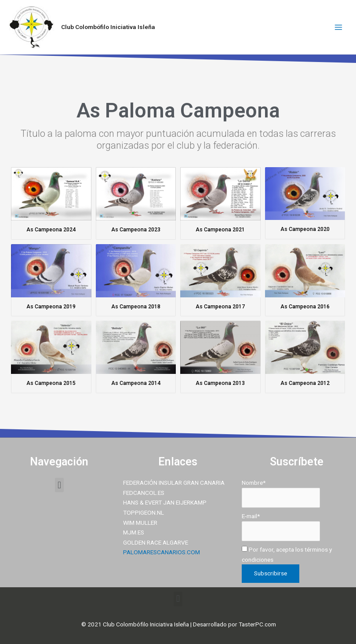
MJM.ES (134, 532)
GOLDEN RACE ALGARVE (156, 542)
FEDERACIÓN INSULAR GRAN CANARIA (174, 483)
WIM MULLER (140, 523)
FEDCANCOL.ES (144, 493)
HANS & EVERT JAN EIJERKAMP (165, 502)
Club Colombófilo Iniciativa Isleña (108, 27)
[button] (59, 485)
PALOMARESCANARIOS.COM (162, 552)
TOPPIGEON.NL (143, 512)
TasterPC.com (257, 624)
